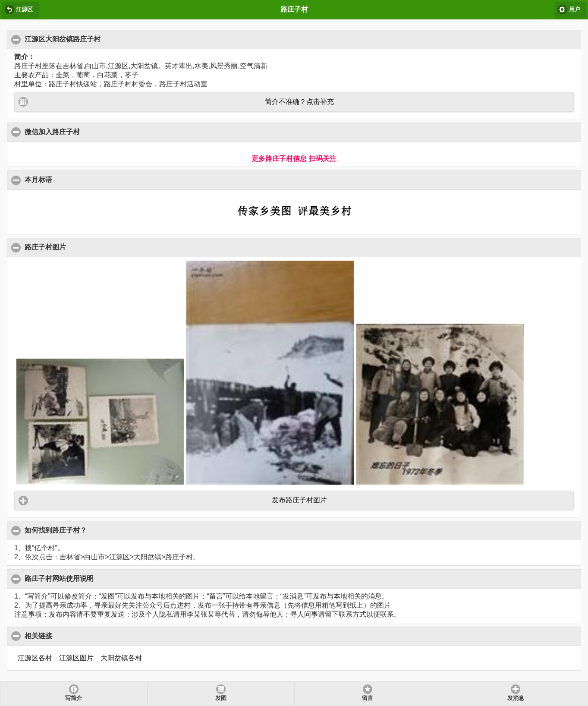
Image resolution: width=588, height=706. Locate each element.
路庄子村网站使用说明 (59, 578)
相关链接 (39, 636)
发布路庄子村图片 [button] (299, 500)
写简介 (74, 698)
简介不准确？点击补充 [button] (299, 102)
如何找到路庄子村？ (56, 530)
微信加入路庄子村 (52, 132)
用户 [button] (575, 9)
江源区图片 (76, 658)
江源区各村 (35, 658)
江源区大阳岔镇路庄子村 (63, 39)
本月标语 (39, 180)
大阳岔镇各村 (121, 658)
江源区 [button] (24, 9)
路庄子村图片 (46, 247)
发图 (221, 698)
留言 (368, 698)
